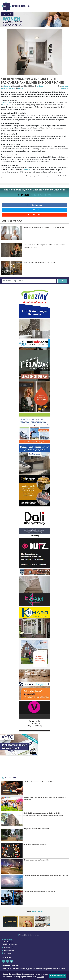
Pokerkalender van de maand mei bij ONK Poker (39, 782)
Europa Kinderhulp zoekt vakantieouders (37, 829)
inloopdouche (7, 105)
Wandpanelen (5, 103)
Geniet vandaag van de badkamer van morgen (39, 262)
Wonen (20, 88)
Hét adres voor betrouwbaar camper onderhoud (39, 891)
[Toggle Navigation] (63, 6)
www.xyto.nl (8, 953)
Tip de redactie (34, 215)
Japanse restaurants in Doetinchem (35, 844)
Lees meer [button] (41, 977)
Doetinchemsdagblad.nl (21, 6)
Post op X (35, 210)
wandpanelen (5, 88)
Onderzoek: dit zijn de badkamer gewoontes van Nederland (44, 227)
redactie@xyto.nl (10, 950)
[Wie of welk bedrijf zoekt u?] (29, 281)
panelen (13, 88)
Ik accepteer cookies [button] (57, 976)
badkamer (40, 86)
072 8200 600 (9, 948)
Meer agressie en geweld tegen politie (36, 860)
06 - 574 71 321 (42, 195)
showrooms (27, 170)
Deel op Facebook (35, 205)
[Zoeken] (62, 281)
